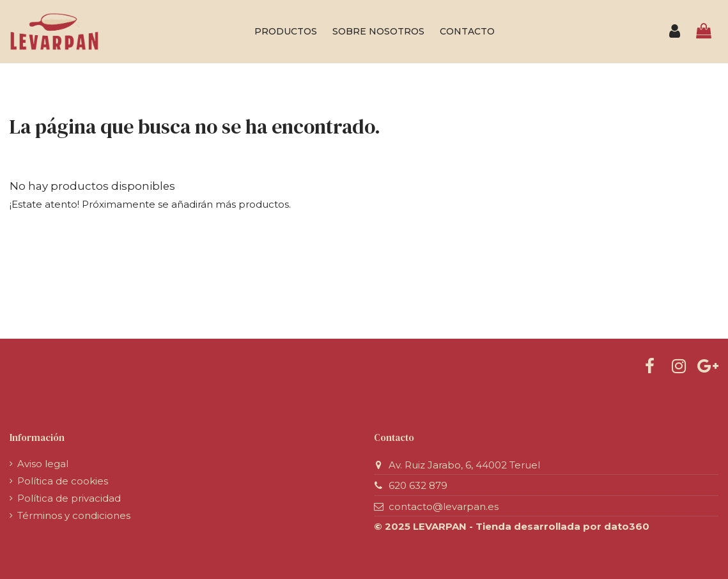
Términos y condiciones (74, 515)
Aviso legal (43, 464)
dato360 (627, 526)
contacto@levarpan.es (444, 506)
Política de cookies (63, 481)
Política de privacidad (69, 498)
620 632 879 (418, 485)
